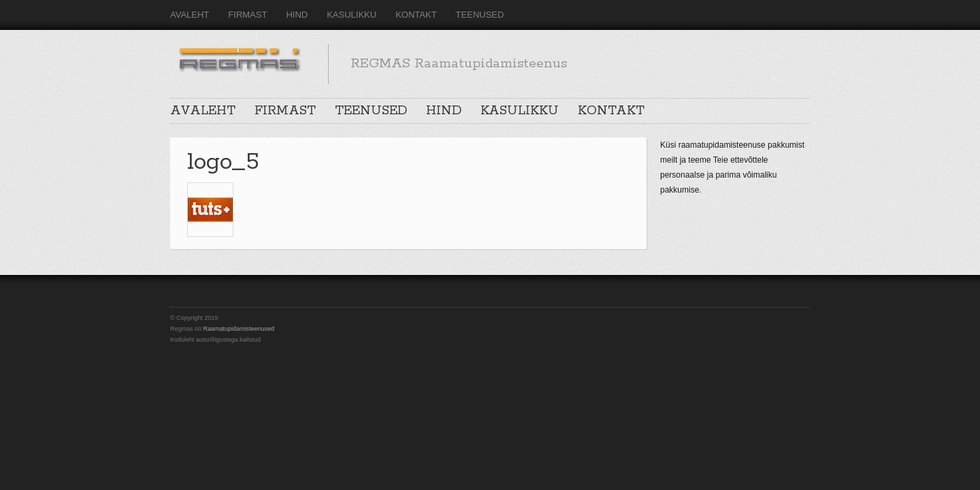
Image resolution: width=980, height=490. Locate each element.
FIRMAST (247, 15)
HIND (297, 15)
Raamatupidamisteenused (239, 329)
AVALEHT (190, 15)
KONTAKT (416, 15)
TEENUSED (480, 15)
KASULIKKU (352, 15)
